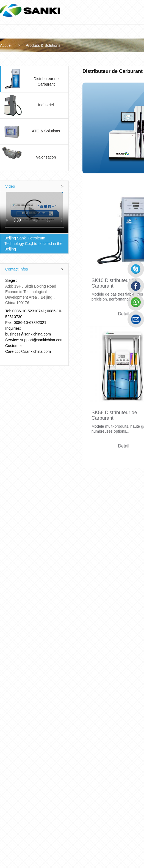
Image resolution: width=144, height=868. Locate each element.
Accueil (14, 45)
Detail (43, 583)
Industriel (62, 105)
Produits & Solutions (50, 45)
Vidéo (46, 186)
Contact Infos (46, 264)
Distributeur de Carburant (62, 79)
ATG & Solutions (62, 131)
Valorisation (62, 157)
